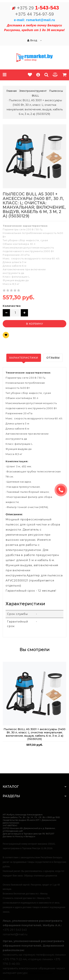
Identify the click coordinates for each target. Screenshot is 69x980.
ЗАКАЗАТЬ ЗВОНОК (62, 490)
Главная (11, 91)
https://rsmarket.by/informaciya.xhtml (20, 880)
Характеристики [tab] (24, 358)
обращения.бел (41, 973)
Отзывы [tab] (53, 358)
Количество (12, 306)
